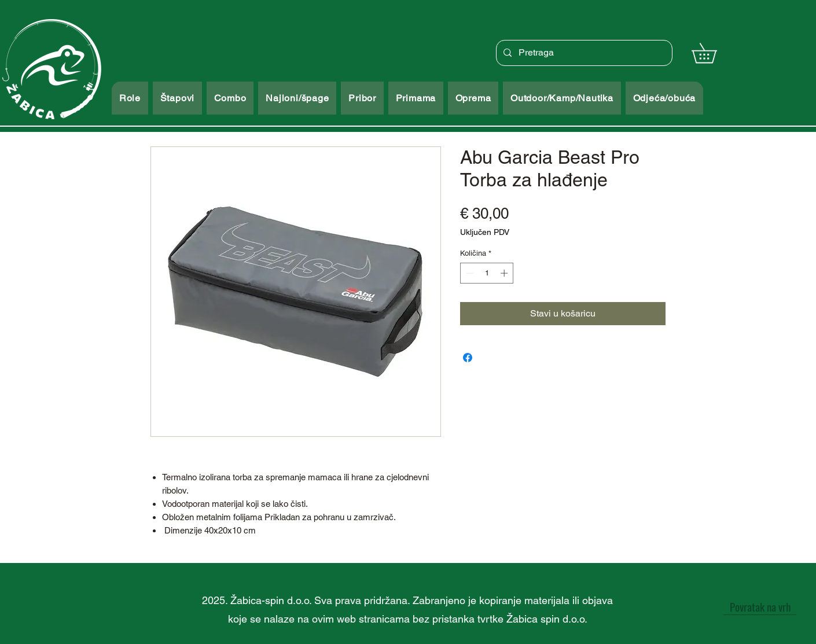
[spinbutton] (487, 273)
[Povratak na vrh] (760, 606)
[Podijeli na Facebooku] (468, 358)
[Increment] (505, 273)
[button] (714, 53)
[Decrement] (469, 273)
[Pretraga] (583, 53)
